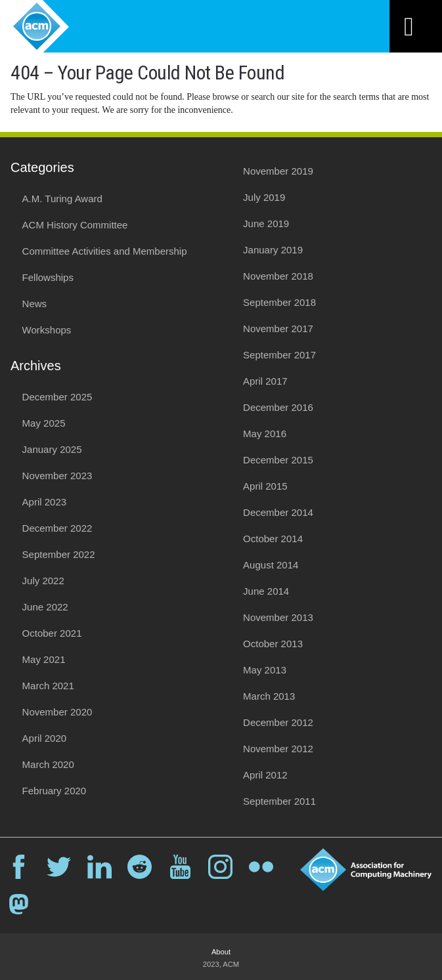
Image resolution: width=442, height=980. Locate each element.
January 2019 (273, 250)
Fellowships (48, 277)
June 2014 (266, 591)
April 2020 (45, 738)
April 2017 (265, 381)
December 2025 (57, 397)
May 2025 (44, 423)
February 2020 (55, 791)
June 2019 (266, 224)
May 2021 (44, 659)
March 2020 (48, 764)
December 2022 (57, 528)
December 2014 (278, 512)
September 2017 (279, 355)
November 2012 (278, 749)
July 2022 (43, 581)
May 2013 (265, 670)
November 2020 (57, 712)
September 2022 (59, 554)
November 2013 (278, 617)
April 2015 (265, 486)
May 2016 (265, 434)
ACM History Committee (75, 225)
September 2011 (279, 801)
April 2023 (45, 502)
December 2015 (278, 460)
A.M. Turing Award (62, 199)
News (35, 304)
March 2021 (48, 686)
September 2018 (279, 302)
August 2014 (271, 565)
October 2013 (273, 644)
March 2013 (269, 696)
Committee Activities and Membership (105, 251)
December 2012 (278, 722)
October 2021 (52, 633)
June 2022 (45, 607)
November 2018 (278, 276)
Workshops (47, 330)
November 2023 (57, 476)
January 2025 (52, 449)
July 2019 (264, 197)
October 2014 (273, 539)
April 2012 (265, 775)
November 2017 (278, 329)
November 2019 (278, 171)
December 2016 (278, 407)
